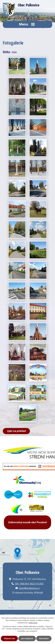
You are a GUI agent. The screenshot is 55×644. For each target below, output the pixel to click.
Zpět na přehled (16, 431)
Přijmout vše (9, 638)
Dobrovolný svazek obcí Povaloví (28, 522)
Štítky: (7, 52)
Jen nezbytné (27, 638)
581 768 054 (22, 584)
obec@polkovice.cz (29, 588)
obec (14, 52)
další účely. (33, 623)
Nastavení (44, 638)
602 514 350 (37, 584)
